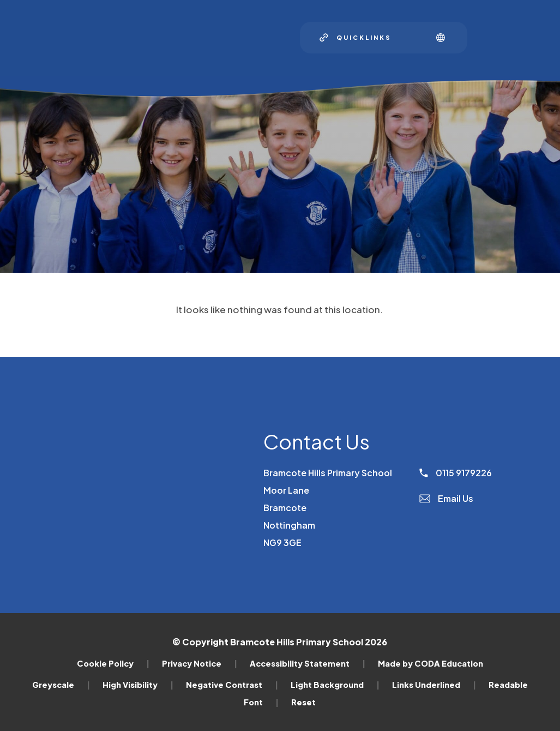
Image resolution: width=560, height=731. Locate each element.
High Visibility (138, 685)
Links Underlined (434, 685)
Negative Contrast (232, 685)
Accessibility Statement (308, 663)
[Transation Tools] (445, 38)
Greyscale (61, 685)
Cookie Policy (113, 663)
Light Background (335, 685)
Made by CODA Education (430, 663)
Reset (303, 702)
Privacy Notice (200, 663)
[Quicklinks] (356, 38)
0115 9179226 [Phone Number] (456, 473)
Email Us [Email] (446, 498)
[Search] (414, 38)
